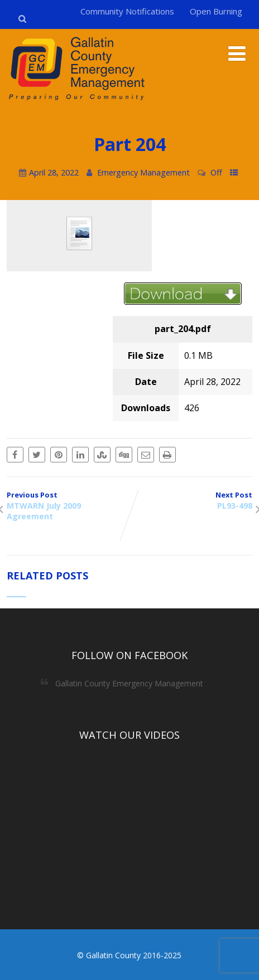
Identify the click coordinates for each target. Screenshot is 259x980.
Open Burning (216, 11)
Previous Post (68, 506)
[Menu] (237, 53)
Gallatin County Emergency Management (129, 683)
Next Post (191, 500)
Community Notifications (127, 11)
